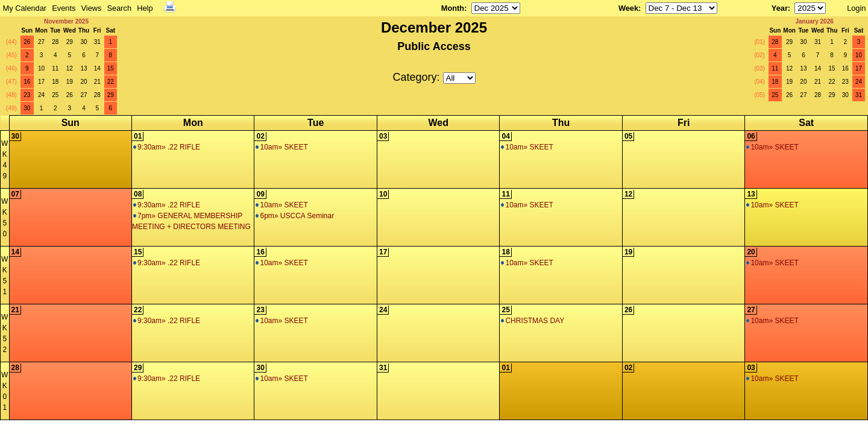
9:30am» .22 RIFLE (167, 147)
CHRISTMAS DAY (533, 321)
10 (41, 68)
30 (83, 42)
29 (70, 42)
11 (55, 68)
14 (97, 68)
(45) (11, 55)
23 (27, 95)
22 (111, 82)
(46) (11, 68)
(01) (759, 42)
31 (97, 42)
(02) (759, 55)
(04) (759, 82)
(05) (759, 95)
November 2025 (66, 21)
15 (111, 68)
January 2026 (814, 21)
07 (15, 194)
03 (383, 136)
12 (70, 68)
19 (70, 82)
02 (260, 136)
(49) (11, 108)
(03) (759, 68)
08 (138, 194)
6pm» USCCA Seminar (295, 216)
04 (505, 136)
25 (55, 95)
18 (55, 82)
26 (27, 42)
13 (83, 68)
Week (628, 8)
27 (41, 42)
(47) (11, 82)
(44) (11, 42)
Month (453, 8)
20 (83, 82)
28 (55, 42)
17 (41, 82)
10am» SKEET (281, 147)
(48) (11, 95)
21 (97, 82)
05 (628, 136)
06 (751, 136)
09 (260, 194)
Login (856, 8)
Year (780, 8)
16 (27, 82)
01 (138, 136)
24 (41, 95)
